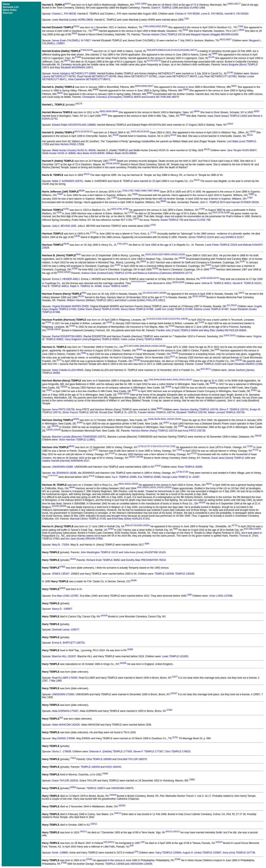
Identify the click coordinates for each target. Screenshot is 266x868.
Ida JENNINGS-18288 (64, 473)
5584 (127, 525)
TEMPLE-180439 (90, 767)
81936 (60, 272)
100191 (189, 380)
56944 (138, 86)
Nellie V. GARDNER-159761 (68, 181)
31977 (175, 677)
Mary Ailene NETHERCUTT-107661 (137, 76)
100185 (184, 319)
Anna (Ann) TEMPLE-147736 (239, 853)
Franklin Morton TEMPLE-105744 (157, 412)
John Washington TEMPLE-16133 (99, 552)
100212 (83, 832)
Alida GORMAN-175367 (65, 711)
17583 (124, 191)
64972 (156, 293)
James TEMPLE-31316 (201, 237)
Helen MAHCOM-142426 (66, 725)
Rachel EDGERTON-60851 (67, 336)
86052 (72, 446)
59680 (161, 50)
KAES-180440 (113, 767)
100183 (182, 254)
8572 (126, 346)
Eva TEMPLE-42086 (149, 477)
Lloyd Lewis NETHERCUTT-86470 (178, 76)
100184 (163, 293)
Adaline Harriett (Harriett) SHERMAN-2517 (66, 461)
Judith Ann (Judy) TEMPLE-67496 (174, 309)
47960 (62, 567)
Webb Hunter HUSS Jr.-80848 (59, 153)
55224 (150, 293)
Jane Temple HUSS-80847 (242, 150)
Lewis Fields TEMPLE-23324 (221, 245)
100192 (126, 394)
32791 (175, 737)
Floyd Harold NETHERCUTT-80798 (97, 76)
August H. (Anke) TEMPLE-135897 (202, 853)
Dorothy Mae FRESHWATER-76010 (146, 560)
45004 (109, 111)
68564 (167, 254)
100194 (178, 419)
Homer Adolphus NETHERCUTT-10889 (74, 74)
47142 (166, 446)
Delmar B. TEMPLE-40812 (217, 283)
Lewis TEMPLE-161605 (175, 656)
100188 (155, 346)
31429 (171, 319)
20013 (76, 26)
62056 (73, 787)
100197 (132, 457)
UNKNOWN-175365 (63, 694)
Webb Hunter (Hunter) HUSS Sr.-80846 (74, 150)
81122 (90, 132)
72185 (179, 450)
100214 (111, 842)
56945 (144, 86)
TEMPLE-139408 (115, 864)
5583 (251, 529)
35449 (156, 380)
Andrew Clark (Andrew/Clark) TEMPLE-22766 (107, 273)
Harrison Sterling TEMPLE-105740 (199, 409)
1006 (139, 487)
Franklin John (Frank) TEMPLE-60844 (177, 330)
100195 (57, 430)
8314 (215, 213)
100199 (135, 484)
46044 (128, 484)
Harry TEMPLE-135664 (168, 853)
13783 (131, 213)
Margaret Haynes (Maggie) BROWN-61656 (214, 34)
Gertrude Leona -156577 (66, 630)
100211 (94, 824)
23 (147, 319)
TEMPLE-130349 (185, 574)
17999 (145, 26)
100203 (168, 487)
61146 (230, 73)
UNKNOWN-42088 (62, 467)
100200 (145, 487)
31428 (165, 319)
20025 (158, 26)
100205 (104, 616)
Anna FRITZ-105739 (63, 409)
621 (144, 293)
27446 (83, 50)
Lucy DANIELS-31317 (232, 237)
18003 (241, 30)
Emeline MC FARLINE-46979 (163, 97)
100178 (193, 50)
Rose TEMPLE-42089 (190, 467)
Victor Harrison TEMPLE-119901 (77, 440)
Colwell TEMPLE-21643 (208, 364)
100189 (162, 346)
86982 (150, 93)
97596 (89, 859)
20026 (165, 26)
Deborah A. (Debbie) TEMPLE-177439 (110, 752)
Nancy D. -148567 (62, 609)
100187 (57, 329)
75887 (150, 191)
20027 (229, 40)
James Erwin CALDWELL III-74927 (71, 40)
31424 (227, 335)
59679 (155, 50)
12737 (147, 446)
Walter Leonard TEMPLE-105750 (226, 412)
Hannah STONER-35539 (245, 202)
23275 (136, 219)
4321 (246, 529)
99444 (115, 111)
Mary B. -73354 (60, 545)
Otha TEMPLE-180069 (99, 759)
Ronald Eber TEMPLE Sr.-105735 (118, 412)
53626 (62, 588)
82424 (68, 4)
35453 (182, 380)
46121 (77, 132)
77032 (73, 758)
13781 (66, 209)
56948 (96, 90)
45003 (102, 111)
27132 (93, 233)
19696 (144, 4)
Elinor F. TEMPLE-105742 (234, 409)
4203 (113, 209)
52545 (77, 236)
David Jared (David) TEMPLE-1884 (231, 458)
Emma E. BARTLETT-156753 (68, 643)
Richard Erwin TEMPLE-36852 (103, 560)
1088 (189, 595)
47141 (160, 446)
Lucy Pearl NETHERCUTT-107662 (217, 76)
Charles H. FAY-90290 (187, 14)
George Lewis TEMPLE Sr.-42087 (181, 477)
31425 (152, 319)
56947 (150, 86)
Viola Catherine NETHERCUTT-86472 (89, 79)
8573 (131, 346)
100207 (174, 693)
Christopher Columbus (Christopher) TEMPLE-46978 (111, 97)
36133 (87, 174)
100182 (174, 254)
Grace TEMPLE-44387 (116, 286)
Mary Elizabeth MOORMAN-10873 (74, 67)
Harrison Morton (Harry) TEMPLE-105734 (154, 431)
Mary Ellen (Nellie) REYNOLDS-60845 (225, 330)
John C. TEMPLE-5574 (213, 202)
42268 (75, 269)
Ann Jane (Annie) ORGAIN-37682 (84, 539)
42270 (216, 278)
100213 (176, 832)
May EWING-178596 (63, 738)
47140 (153, 446)
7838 (149, 50)
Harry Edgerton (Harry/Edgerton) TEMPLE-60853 (92, 339)
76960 (105, 774)
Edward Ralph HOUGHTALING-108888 (74, 125)
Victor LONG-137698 (221, 596)
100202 (160, 487)
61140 (90, 50)
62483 (139, 525)
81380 (227, 213)
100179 (79, 104)
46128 (146, 132)
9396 (142, 346)
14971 (125, 244)
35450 (163, 380)
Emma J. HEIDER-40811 (66, 279)
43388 (130, 649)
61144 (180, 50)
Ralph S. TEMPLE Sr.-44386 (86, 286)
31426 (158, 319)
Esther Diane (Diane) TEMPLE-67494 (99, 309)
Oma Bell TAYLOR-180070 (132, 759)
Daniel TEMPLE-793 (172, 220)
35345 (73, 559)
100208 (113, 795)
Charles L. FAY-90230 (64, 14)
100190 (238, 360)
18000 (152, 26)
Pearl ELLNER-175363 (65, 678)
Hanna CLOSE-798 (200, 220)
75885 (137, 191)
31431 (233, 335)
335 (61, 718)
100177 (237, 4)
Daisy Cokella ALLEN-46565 (68, 370)
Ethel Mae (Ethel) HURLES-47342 (131, 519)
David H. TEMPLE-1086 (165, 8)
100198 (140, 457)
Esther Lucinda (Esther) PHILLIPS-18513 (142, 300)
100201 (153, 487)
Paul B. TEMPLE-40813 (55, 286)
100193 (170, 419)
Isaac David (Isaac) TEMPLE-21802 (227, 116)
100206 (123, 663)
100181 (116, 164)
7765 (119, 244)
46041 (121, 484)
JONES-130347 (61, 574)
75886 (144, 191)
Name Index (10, 10)
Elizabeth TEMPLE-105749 (191, 412)
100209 (122, 806)
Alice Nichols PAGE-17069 (69, 144)
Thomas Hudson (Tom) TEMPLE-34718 (163, 34)
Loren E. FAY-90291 (212, 14)
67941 (177, 319)
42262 (148, 254)
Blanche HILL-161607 (64, 656)
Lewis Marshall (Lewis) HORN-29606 (72, 20)
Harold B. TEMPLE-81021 (247, 283)
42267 (161, 254)
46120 (140, 132)
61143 (174, 50)
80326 (148, 346)
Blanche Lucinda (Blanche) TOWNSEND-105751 (79, 437)
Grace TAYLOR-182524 (65, 781)
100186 (50, 329)
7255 (186, 19)
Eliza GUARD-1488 (194, 8)
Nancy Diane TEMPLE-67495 (137, 309)
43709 (213, 269)
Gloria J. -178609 (62, 752)
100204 (146, 525)
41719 (133, 525)
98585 (156, 191)
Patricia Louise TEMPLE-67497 (211, 309)
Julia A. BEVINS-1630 (64, 226)
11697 (137, 4)
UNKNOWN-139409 (141, 864)
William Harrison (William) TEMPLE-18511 (90, 300)
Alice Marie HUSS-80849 (91, 153)
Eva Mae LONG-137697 (65, 596)
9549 (78, 254)
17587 (131, 191)
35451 (169, 380)
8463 (84, 293)
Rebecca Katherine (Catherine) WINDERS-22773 (165, 273)
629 (105, 842)
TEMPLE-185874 (96, 788)
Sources (8, 13)
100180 (113, 160)
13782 (126, 209)
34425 (133, 132)
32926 (76, 419)
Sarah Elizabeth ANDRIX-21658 (245, 364)
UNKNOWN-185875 (122, 788)
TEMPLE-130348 (164, 574)
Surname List (11, 7)
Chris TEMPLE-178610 (178, 752)
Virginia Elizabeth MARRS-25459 (70, 306)
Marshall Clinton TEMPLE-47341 (88, 519)
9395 (137, 346)
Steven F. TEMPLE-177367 (148, 752)
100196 (258, 436)
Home (6, 4)
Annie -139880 (60, 853)
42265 (175, 282)
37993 (169, 710)
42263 (154, 254)
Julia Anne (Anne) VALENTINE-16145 (145, 552)
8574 (208, 369)
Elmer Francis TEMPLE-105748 (80, 412)
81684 (186, 50)
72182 (172, 446)
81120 (84, 132)
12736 (141, 446)
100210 (117, 813)
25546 (66, 244)
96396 (134, 581)
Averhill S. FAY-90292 (236, 14)
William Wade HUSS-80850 (121, 153)
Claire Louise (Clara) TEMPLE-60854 (141, 339)
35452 (176, 380)
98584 (82, 191)
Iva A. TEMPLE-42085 (124, 477)
